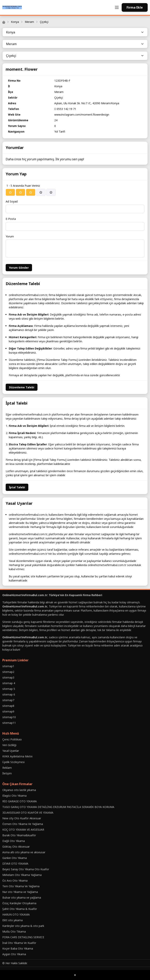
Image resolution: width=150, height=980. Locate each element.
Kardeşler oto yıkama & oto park (23, 926)
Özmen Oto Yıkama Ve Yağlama (23, 824)
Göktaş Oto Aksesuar (16, 847)
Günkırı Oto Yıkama (15, 858)
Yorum (10, 236)
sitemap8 (8, 706)
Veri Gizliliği (9, 745)
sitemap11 (9, 723)
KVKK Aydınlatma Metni (17, 756)
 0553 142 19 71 (65, 109)
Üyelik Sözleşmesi (13, 762)
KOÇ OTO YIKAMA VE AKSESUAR (23, 830)
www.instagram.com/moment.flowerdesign (82, 115)
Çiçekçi (44, 22)
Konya (15, 22)
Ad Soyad (12, 201)
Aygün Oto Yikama (14, 954)
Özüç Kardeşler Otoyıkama (19, 903)
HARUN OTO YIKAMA (16, 914)
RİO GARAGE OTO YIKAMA (20, 801)
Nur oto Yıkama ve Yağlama (20, 892)
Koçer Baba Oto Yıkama (18, 948)
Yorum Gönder (19, 268)
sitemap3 (8, 677)
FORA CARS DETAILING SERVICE (23, 937)
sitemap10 (9, 717)
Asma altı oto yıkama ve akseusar (24, 852)
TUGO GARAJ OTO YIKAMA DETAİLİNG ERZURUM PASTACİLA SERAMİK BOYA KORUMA (58, 807)
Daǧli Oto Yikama (14, 841)
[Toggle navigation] (117, 7)
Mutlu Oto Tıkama (14, 931)
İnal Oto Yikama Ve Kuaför (19, 943)
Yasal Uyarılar (11, 751)
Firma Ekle (135, 7)
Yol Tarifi (60, 132)
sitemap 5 (9, 689)
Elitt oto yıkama (12, 920)
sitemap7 (8, 700)
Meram (29, 22)
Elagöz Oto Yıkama (14, 796)
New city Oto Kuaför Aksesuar (22, 818)
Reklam (7, 768)
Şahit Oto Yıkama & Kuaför (20, 909)
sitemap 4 (9, 683)
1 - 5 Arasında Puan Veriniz (23, 186)
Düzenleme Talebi (22, 387)
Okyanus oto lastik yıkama (19, 790)
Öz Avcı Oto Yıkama (15, 881)
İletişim (7, 773)
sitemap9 (8, 711)
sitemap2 (8, 672)
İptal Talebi (17, 487)
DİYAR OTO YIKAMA (15, 864)
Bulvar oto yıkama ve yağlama (22, 898)
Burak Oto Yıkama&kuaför (19, 835)
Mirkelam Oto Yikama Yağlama (22, 875)
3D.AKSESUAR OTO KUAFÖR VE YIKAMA (28, 813)
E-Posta (11, 219)
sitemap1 (8, 666)
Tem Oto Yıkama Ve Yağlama (21, 886)
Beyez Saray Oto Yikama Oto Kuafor (26, 869)
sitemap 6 (9, 694)
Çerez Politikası (12, 739)
